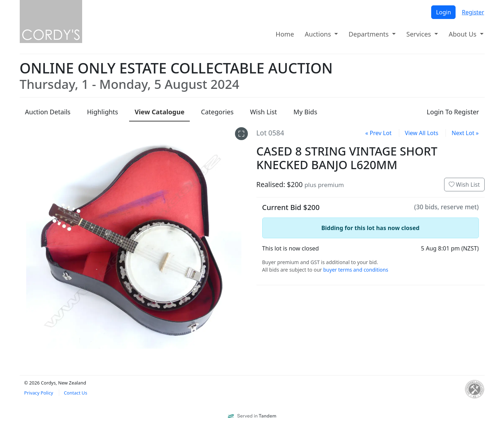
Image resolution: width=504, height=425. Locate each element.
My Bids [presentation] (305, 112)
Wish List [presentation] (263, 112)
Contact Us (76, 393)
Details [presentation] (48, 112)
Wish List (464, 185)
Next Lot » (465, 133)
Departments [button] (369, 34)
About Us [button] (463, 34)
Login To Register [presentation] (453, 112)
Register (473, 12)
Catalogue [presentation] (159, 112)
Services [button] (420, 34)
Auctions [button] (319, 34)
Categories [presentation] (217, 112)
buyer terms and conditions (356, 270)
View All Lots (422, 133)
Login (443, 12)
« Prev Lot (378, 133)
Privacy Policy (39, 393)
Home (285, 34)
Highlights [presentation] (102, 112)
